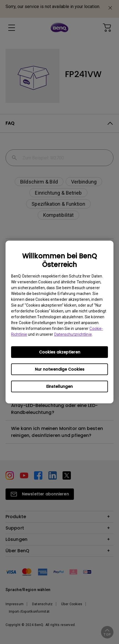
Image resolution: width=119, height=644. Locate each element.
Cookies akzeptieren (60, 352)
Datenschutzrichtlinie (73, 334)
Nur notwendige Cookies (60, 369)
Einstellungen (59, 386)
